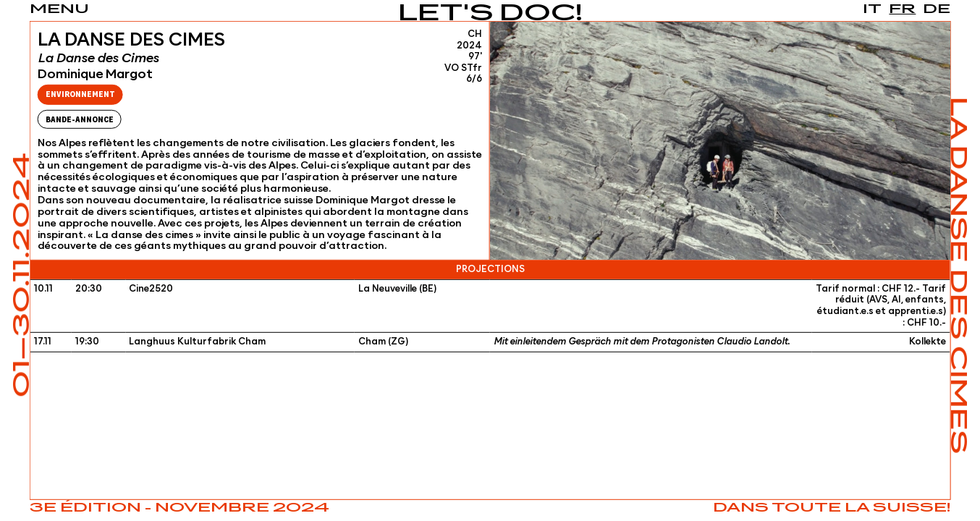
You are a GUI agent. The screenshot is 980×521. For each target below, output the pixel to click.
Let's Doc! (490, 14)
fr (902, 9)
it (872, 9)
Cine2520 (151, 289)
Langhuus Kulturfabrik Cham (197, 342)
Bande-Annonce (80, 120)
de (937, 9)
